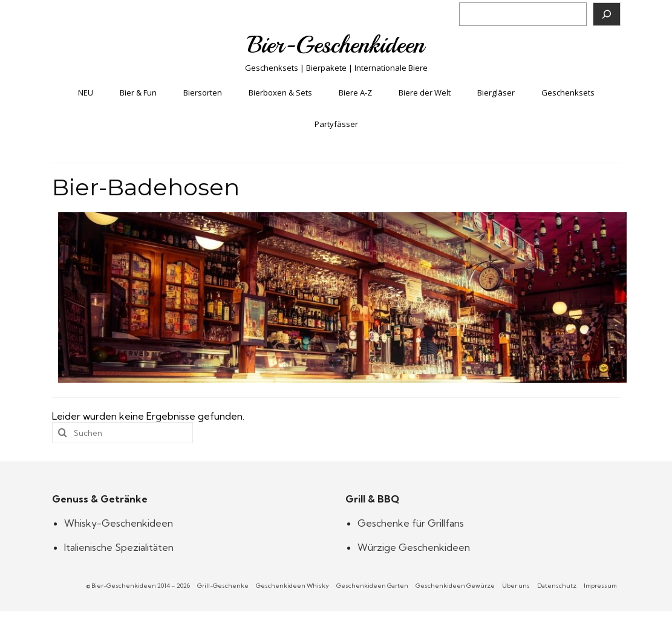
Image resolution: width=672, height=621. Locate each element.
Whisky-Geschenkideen (119, 523)
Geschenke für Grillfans (411, 523)
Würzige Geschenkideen (414, 547)
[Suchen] (607, 14)
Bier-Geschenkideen (336, 45)
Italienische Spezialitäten (119, 547)
